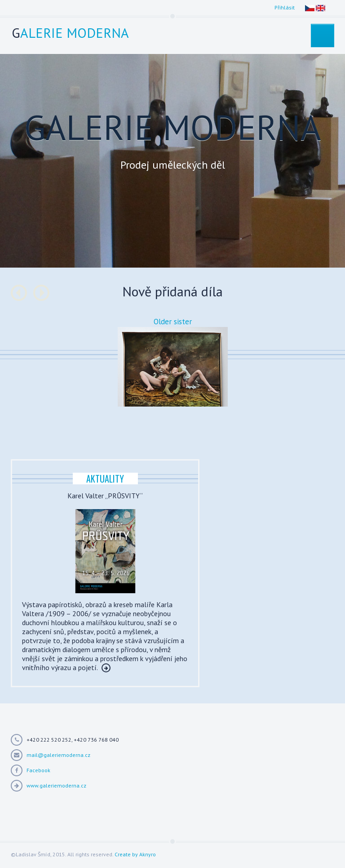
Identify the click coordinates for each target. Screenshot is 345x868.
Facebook (38, 770)
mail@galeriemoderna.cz (58, 755)
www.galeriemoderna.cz (56, 785)
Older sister (173, 322)
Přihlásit (285, 7)
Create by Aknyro (135, 854)
